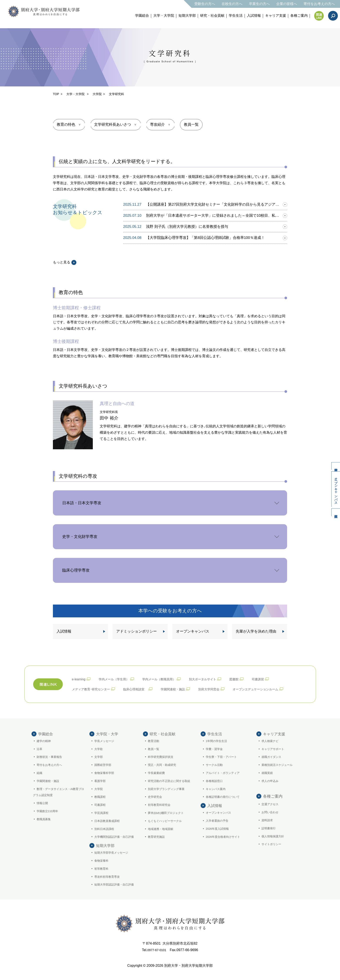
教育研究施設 (157, 836)
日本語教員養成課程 (108, 820)
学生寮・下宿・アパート (223, 756)
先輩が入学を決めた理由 (255, 630)
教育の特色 (67, 124)
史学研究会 (156, 796)
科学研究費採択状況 (162, 756)
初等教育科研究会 (160, 804)
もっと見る (65, 262)
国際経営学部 (104, 764)
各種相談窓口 (215, 780)
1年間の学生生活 (217, 740)
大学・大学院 (164, 16)
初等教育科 (102, 876)
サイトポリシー (272, 844)
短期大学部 (187, 16)
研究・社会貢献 (212, 16)
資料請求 (333, 459)
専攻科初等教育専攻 (108, 884)
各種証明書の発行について (224, 796)
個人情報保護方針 (274, 836)
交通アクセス (271, 804)
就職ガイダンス (272, 756)
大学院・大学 (108, 732)
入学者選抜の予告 (218, 828)
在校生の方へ (232, 4)
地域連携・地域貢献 (162, 828)
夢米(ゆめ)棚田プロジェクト (168, 812)
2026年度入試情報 (218, 836)
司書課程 (101, 804)
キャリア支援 (276, 16)
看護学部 (101, 780)
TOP (56, 94)
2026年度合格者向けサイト (225, 844)
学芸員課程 (102, 812)
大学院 (97, 94)
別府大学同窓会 (223, 688)
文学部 (99, 756)
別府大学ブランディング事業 (168, 788)
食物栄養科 (102, 868)
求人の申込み (271, 780)
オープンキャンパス (334, 489)
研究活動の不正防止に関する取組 (171, 780)
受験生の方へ (205, 4)
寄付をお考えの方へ (319, 4)
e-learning (80, 678)
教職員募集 (44, 819)
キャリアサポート (274, 748)
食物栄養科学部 (105, 772)
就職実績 (268, 772)
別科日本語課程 (105, 828)
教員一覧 (198, 124)
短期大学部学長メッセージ (113, 860)
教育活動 (154, 740)
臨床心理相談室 (142, 688)
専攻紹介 (162, 124)
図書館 (250, 678)
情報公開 (43, 803)
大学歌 (99, 748)
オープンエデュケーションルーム (274, 688)
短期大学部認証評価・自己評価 (116, 892)
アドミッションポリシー (135, 630)
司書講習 (275, 678)
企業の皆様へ (287, 4)
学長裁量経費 (157, 772)
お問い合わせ (271, 812)
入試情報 (254, 16)
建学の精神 (44, 740)
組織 (40, 772)
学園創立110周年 (48, 811)
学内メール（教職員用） (168, 678)
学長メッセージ (105, 740)
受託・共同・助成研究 (163, 764)
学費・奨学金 (215, 748)
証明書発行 (269, 828)
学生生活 (236, 16)
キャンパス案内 (217, 788)
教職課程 (101, 796)
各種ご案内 (299, 16)
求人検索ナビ (271, 740)
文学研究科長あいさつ (115, 124)
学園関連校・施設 (183, 688)
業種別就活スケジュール (278, 764)
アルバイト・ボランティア (224, 772)
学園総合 (142, 16)
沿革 (40, 748)
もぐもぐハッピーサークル (167, 820)
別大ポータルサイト (216, 678)
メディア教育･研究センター (94, 688)
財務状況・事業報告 (51, 756)
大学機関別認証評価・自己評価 (116, 836)
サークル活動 (215, 764)
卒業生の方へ (259, 4)
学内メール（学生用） (118, 678)
